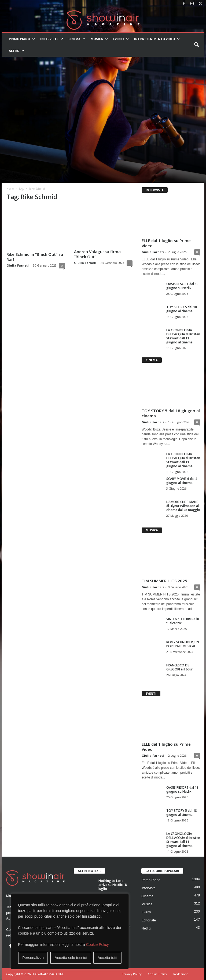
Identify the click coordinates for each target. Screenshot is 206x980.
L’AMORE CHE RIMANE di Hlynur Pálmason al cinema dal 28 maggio (183, 506)
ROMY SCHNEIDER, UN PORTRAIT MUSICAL (183, 644)
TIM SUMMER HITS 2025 (164, 581)
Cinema (77, 39)
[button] (196, 45)
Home (10, 189)
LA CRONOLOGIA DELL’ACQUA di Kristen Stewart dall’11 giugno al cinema (183, 336)
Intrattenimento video (157, 39)
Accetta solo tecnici (71, 958)
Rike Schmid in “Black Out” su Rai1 (35, 257)
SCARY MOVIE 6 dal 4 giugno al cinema (182, 481)
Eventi (121, 39)
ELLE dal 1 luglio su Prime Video (166, 243)
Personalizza (33, 958)
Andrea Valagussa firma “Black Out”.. (97, 254)
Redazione (181, 974)
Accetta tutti (107, 958)
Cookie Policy (97, 945)
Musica (99, 39)
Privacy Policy (132, 974)
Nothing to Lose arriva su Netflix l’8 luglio (113, 885)
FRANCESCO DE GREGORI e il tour (179, 667)
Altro (16, 51)
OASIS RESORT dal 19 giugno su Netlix (182, 286)
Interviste (52, 39)
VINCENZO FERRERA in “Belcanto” (183, 621)
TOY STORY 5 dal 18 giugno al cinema (182, 309)
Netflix (146, 928)
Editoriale (149, 920)
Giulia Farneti (18, 265)
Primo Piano (22, 39)
